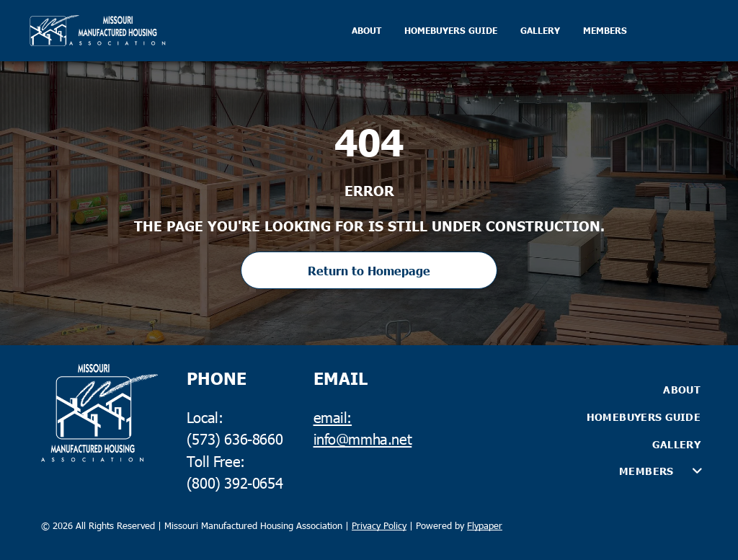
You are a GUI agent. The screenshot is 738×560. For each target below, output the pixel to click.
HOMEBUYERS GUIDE (451, 31)
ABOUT (366, 31)
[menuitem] (581, 390)
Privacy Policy (379, 525)
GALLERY (540, 31)
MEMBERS (605, 31)
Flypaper (485, 525)
